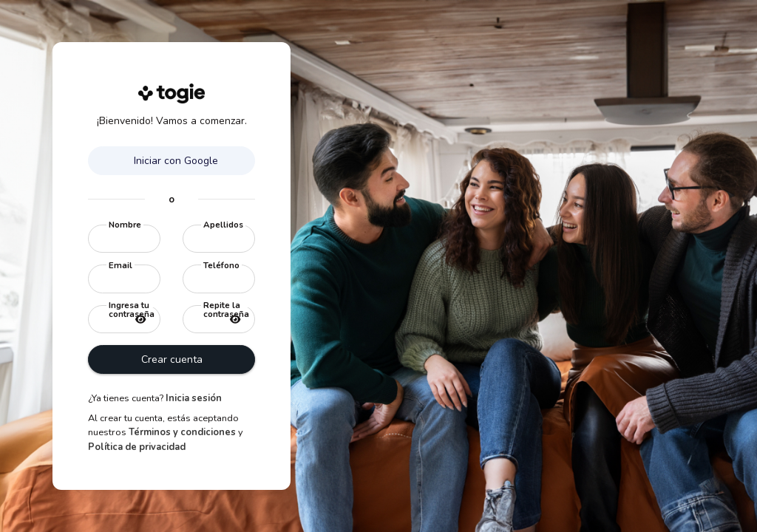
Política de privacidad (137, 447)
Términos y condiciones (182, 432)
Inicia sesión (194, 398)
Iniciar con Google (174, 161)
